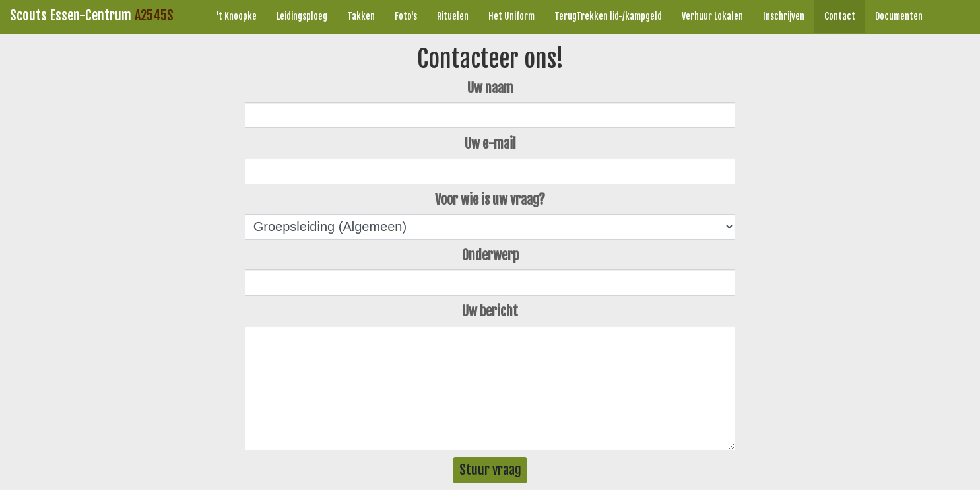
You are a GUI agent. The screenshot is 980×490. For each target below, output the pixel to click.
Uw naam (490, 88)
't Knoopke (237, 16)
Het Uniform (511, 16)
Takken (361, 16)
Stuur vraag (490, 470)
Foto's (406, 16)
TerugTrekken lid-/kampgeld (608, 16)
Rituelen (453, 16)
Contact (840, 16)
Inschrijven (784, 16)
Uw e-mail (490, 144)
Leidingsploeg (302, 16)
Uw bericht (490, 311)
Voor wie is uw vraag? (490, 200)
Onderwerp (490, 255)
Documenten (899, 16)
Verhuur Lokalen (712, 16)
